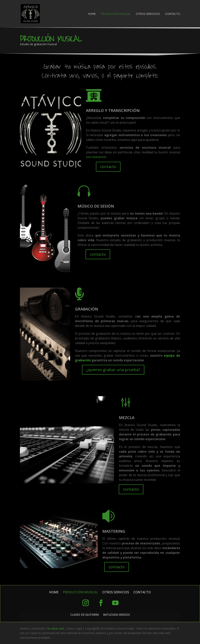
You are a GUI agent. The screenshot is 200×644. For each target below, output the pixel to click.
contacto (108, 167)
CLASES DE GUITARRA (85, 615)
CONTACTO (173, 14)
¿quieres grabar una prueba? (113, 370)
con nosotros (96, 157)
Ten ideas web (55, 628)
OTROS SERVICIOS (148, 14)
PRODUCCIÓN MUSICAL (116, 14)
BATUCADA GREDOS (117, 615)
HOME (92, 14)
